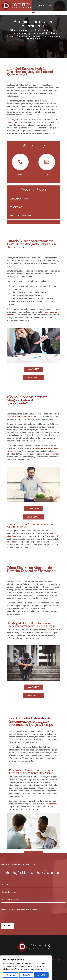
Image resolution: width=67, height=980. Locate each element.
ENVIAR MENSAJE (34, 378)
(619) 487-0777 (44, 6)
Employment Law (19, 199)
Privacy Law (16, 207)
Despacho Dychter (15, 122)
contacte (53, 804)
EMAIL (47, 174)
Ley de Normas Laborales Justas (22, 417)
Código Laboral (24, 419)
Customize (11, 975)
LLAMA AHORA (33, 369)
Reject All (26, 975)
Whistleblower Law (20, 215)
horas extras (51, 630)
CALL (20, 174)
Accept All (41, 975)
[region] (26, 968)
